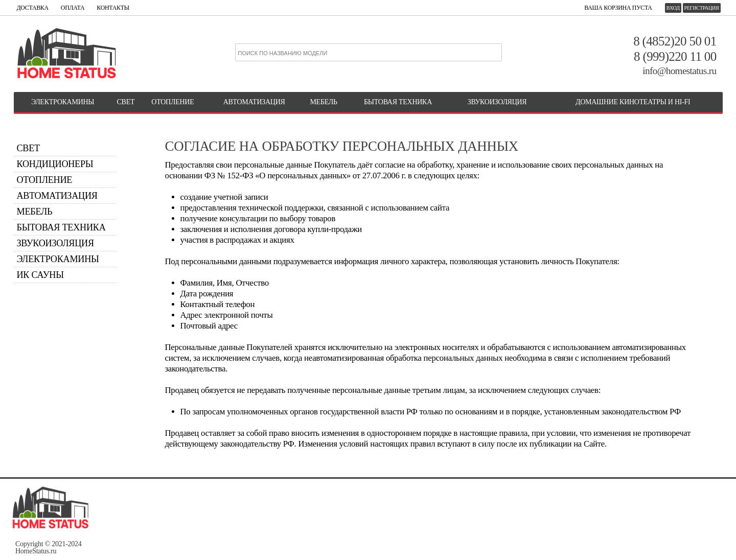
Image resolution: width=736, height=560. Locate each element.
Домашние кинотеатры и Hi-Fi (633, 102)
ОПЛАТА (73, 8)
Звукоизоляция (497, 102)
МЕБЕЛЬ (323, 102)
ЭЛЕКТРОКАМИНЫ (63, 102)
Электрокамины (58, 259)
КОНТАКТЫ (113, 8)
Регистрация (702, 8)
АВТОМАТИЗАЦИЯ (254, 102)
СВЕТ (126, 102)
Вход (673, 8)
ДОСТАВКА (33, 8)
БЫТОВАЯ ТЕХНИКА (398, 102)
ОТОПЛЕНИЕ (172, 102)
